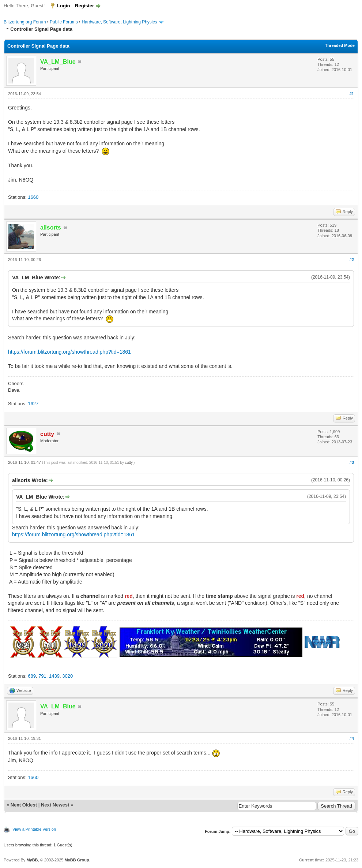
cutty (129, 463)
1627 (33, 404)
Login (63, 6)
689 (32, 676)
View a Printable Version (34, 829)
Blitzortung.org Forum (25, 22)
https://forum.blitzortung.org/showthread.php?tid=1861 (69, 352)
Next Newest (55, 805)
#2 (352, 260)
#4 (352, 738)
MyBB (32, 860)
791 (42, 676)
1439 (54, 676)
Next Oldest (24, 805)
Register (84, 6)
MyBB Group (77, 860)
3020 (67, 676)
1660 (33, 197)
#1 (352, 94)
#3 (352, 462)
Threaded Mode (340, 45)
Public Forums (64, 22)
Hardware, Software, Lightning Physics (119, 22)
